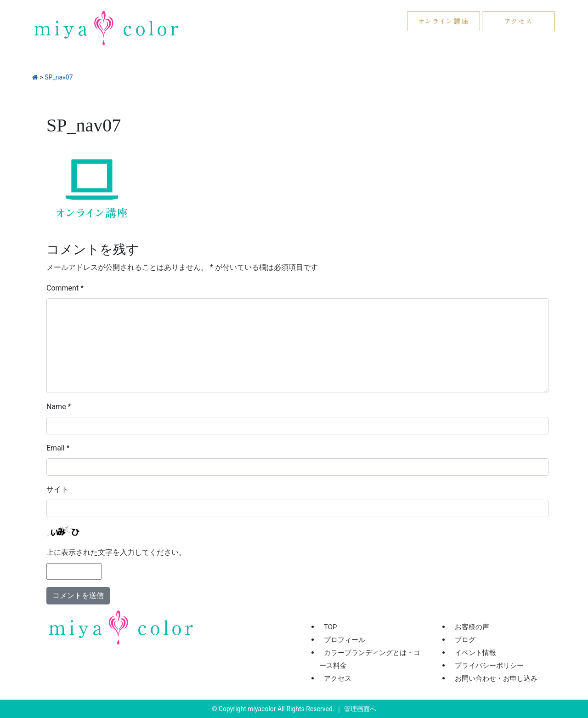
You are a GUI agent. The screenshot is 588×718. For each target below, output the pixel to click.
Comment (65, 288)
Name (59, 407)
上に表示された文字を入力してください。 (116, 552)
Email (58, 448)
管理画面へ (360, 709)
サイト (57, 489)
